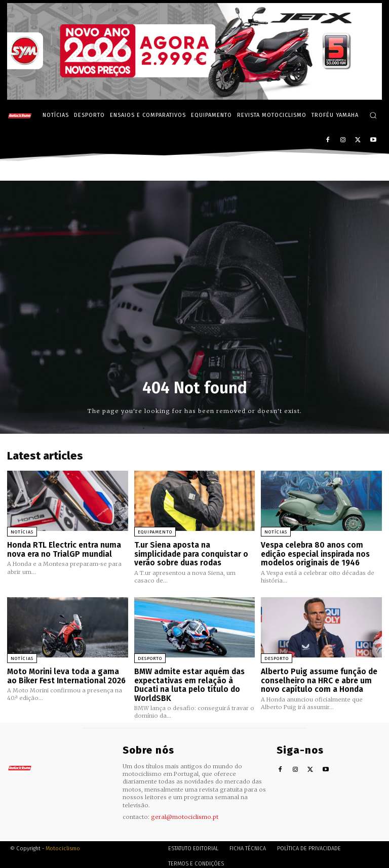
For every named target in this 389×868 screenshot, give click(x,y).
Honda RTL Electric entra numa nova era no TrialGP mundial (63, 549)
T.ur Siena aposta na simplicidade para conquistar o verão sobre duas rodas (191, 553)
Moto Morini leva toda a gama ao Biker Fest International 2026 (66, 674)
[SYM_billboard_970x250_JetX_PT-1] (194, 97)
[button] (373, 115)
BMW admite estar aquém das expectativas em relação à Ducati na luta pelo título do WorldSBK (188, 682)
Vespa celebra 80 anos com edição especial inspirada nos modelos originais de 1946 (315, 553)
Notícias (22, 532)
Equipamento (155, 532)
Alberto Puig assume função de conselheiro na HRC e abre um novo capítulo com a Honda (318, 678)
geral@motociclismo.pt (185, 813)
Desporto (150, 657)
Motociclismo (63, 845)
